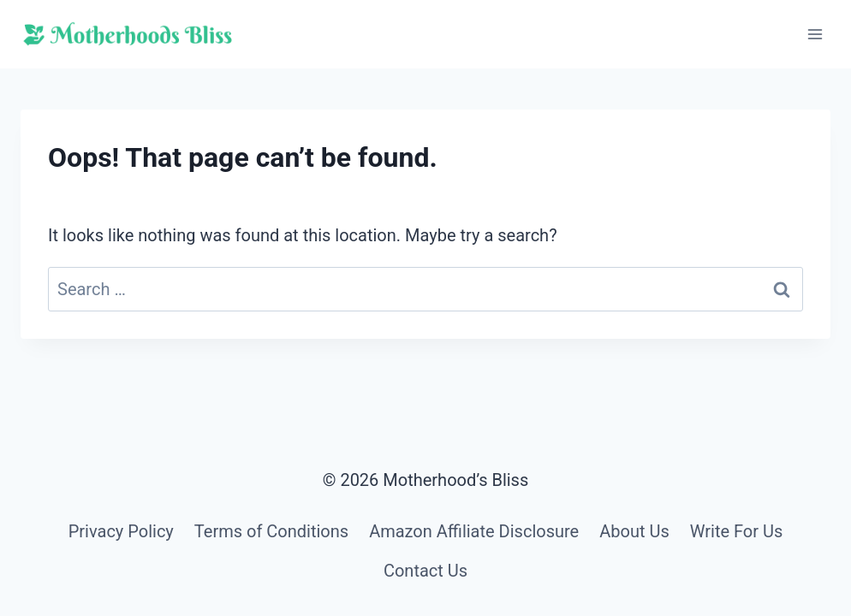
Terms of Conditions (271, 531)
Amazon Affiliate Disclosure (474, 531)
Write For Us (737, 531)
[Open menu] (815, 34)
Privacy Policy (121, 531)
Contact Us (425, 571)
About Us (634, 531)
